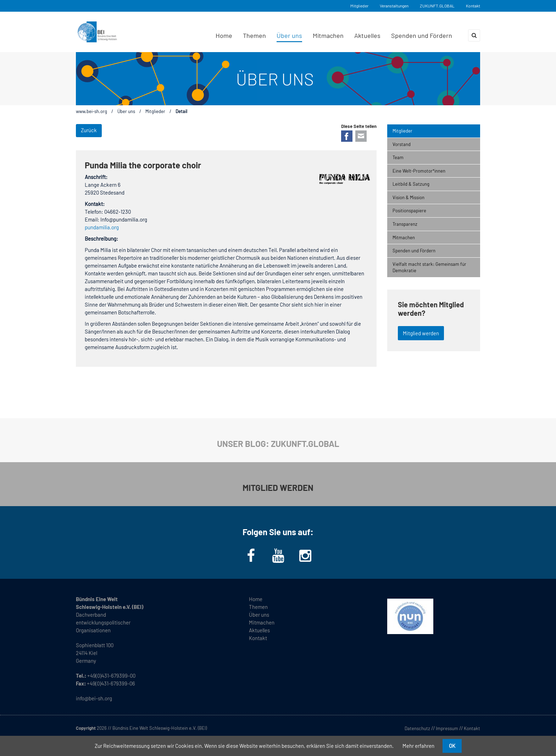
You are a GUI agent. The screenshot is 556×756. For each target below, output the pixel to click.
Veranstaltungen (394, 6)
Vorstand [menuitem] (402, 144)
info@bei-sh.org (94, 698)
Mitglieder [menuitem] (402, 131)
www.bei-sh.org (91, 111)
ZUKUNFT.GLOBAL (437, 6)
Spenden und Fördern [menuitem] (422, 35)
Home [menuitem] (224, 35)
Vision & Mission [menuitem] (408, 197)
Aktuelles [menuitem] (367, 35)
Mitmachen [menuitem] (328, 35)
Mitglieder (359, 6)
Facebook (347, 136)
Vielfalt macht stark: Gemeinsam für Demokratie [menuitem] (429, 267)
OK (452, 746)
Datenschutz (417, 728)
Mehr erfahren (418, 746)
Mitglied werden (421, 333)
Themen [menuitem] (254, 35)
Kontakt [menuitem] (258, 638)
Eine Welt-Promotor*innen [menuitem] (419, 171)
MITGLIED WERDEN (278, 488)
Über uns (126, 111)
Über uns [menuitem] (289, 35)
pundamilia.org (102, 227)
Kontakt (473, 6)
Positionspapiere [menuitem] (409, 211)
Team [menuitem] (398, 157)
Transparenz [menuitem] (405, 224)
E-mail (361, 136)
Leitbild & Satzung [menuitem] (411, 184)
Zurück (89, 130)
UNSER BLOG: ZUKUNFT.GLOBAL (278, 444)
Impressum (447, 728)
